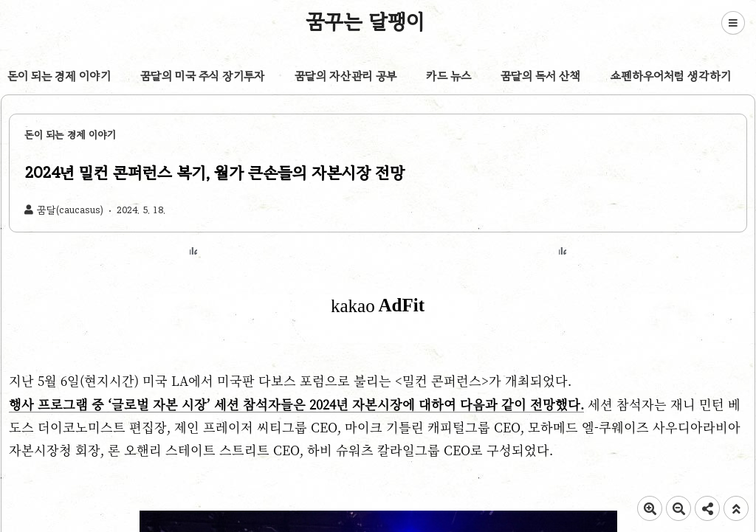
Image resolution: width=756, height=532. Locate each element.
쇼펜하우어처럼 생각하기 (671, 76)
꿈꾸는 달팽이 (365, 21)
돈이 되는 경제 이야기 (59, 76)
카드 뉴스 (449, 76)
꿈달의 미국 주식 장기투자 (203, 76)
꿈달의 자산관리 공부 (346, 76)
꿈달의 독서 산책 (541, 76)
